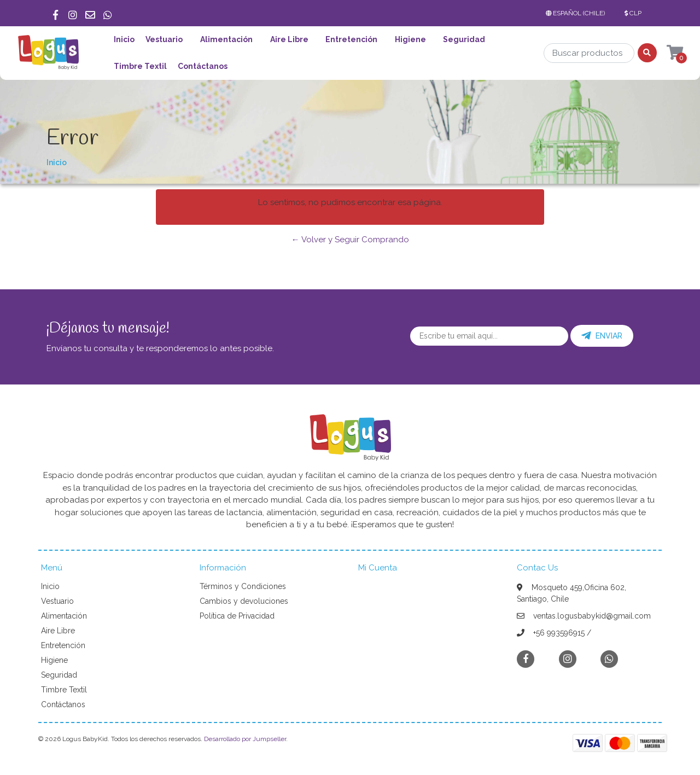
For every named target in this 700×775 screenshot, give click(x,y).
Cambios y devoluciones (244, 601)
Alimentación (226, 39)
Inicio (124, 39)
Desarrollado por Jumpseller (245, 739)
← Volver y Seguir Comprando (350, 240)
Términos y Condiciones (243, 586)
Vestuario (164, 39)
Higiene (410, 39)
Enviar (602, 336)
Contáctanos (203, 66)
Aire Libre (289, 39)
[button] (577, 13)
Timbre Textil (140, 66)
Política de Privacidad (237, 616)
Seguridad (464, 39)
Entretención (351, 39)
